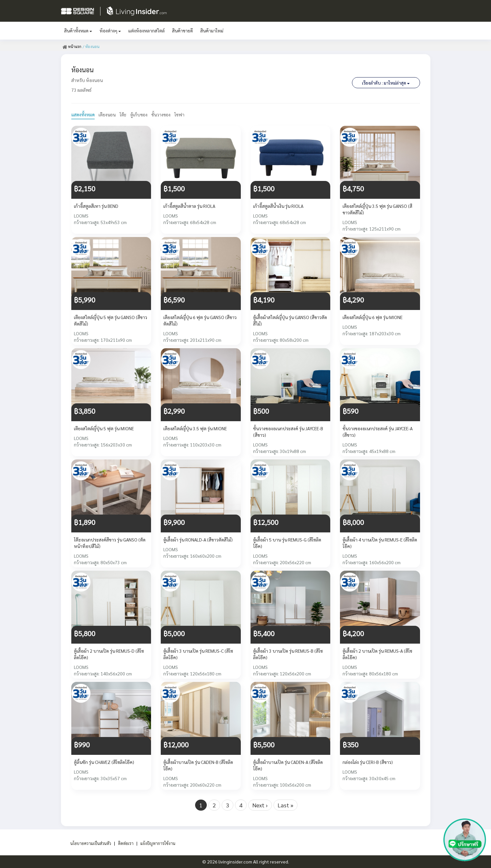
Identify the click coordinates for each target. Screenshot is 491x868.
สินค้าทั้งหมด (78, 30)
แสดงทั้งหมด (83, 114)
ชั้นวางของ (162, 114)
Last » (286, 805)
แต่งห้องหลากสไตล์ (146, 30)
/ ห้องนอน (91, 46)
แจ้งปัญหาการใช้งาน (161, 843)
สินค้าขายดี (182, 30)
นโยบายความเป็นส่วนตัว (88, 843)
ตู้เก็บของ (140, 114)
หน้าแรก (72, 46)
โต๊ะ (123, 114)
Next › (260, 805)
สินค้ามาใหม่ (212, 30)
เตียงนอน (107, 114)
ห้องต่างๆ (110, 30)
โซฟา (181, 114)
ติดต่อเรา (127, 843)
